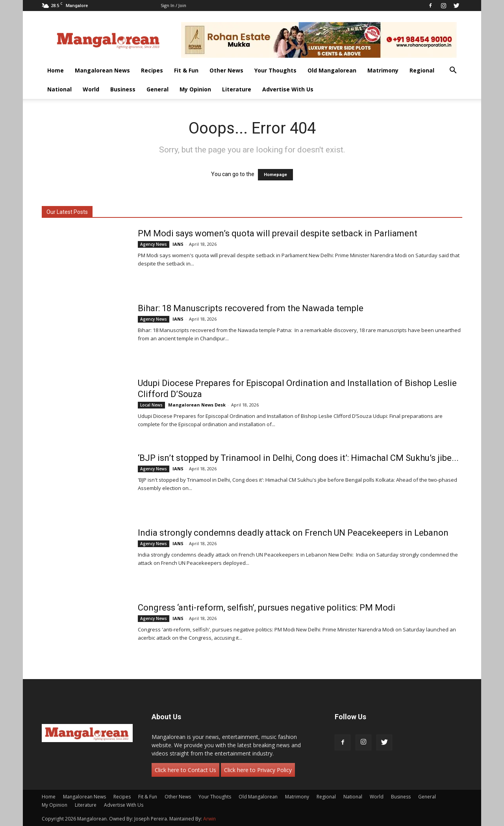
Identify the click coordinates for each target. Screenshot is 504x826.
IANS (178, 244)
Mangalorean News (102, 70)
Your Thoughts (275, 70)
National (59, 89)
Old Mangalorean (332, 70)
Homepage (275, 175)
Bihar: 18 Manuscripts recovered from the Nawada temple (251, 308)
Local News (151, 405)
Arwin (209, 819)
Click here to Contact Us (185, 770)
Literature (237, 89)
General (157, 89)
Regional (422, 70)
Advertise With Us (288, 89)
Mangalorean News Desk (197, 405)
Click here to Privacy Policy (258, 770)
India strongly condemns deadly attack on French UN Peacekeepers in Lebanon (293, 533)
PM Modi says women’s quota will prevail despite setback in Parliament (278, 233)
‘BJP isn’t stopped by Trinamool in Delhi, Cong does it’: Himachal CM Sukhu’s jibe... (298, 458)
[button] (453, 71)
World (91, 89)
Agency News (154, 244)
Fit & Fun (186, 70)
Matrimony (383, 70)
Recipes (152, 70)
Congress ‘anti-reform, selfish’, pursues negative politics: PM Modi (267, 608)
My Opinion (195, 89)
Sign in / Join (173, 5)
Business (123, 89)
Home (56, 70)
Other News (226, 70)
